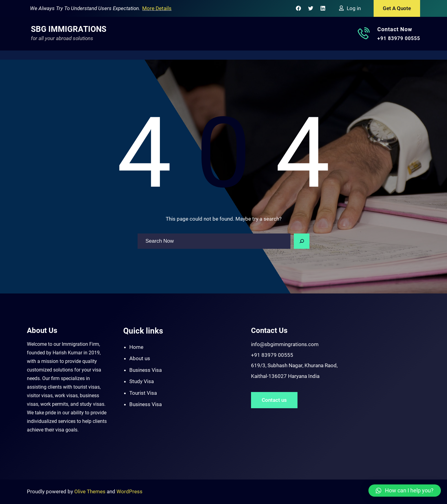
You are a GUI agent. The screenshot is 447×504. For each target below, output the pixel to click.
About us (140, 358)
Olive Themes (91, 491)
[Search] (302, 241)
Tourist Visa (143, 393)
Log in (354, 8)
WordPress (129, 491)
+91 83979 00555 (399, 38)
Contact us (274, 400)
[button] (405, 491)
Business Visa (146, 370)
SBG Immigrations (69, 29)
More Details (157, 8)
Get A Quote (397, 8)
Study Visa (142, 381)
